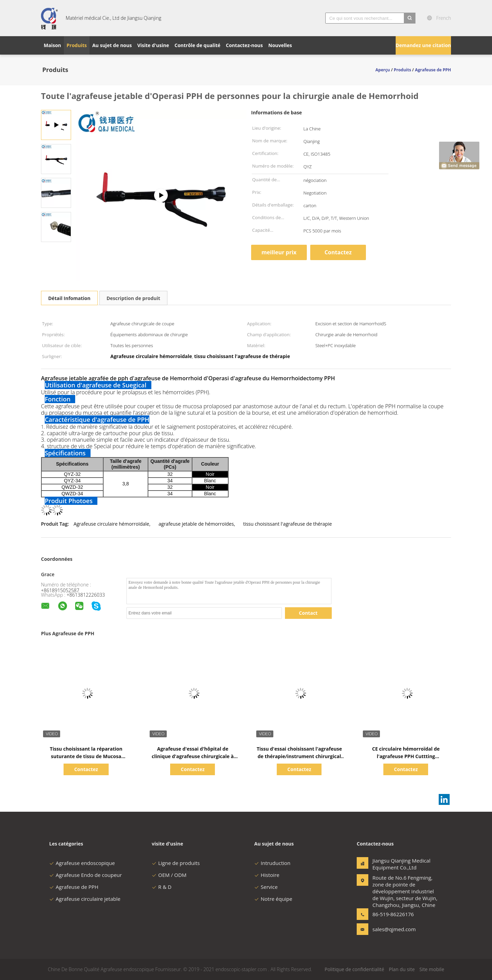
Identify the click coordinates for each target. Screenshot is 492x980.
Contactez (338, 252)
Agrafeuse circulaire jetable (85, 899)
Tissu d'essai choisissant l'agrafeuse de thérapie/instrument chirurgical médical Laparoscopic (299, 756)
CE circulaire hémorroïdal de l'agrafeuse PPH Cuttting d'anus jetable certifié (406, 756)
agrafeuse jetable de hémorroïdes (196, 524)
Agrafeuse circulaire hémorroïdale (111, 524)
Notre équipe (273, 899)
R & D (162, 887)
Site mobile (432, 969)
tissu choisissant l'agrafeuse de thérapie (288, 524)
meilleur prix (279, 252)
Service (266, 887)
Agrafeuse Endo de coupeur (86, 875)
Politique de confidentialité (354, 969)
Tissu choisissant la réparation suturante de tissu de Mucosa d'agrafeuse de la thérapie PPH (86, 756)
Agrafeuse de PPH (74, 887)
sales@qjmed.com (394, 929)
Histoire (267, 875)
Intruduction (272, 863)
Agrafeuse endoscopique (82, 863)
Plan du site (402, 969)
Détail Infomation (69, 298)
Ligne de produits (176, 863)
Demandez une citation (423, 45)
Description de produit (133, 298)
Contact (308, 613)
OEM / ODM (169, 875)
